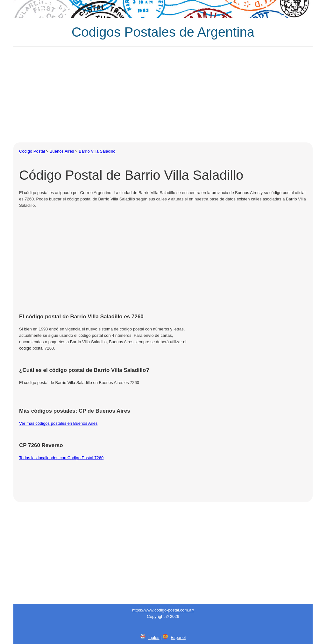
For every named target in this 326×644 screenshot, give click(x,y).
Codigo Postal (32, 151)
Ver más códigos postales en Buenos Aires (58, 423)
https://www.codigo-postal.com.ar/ (163, 610)
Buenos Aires (62, 151)
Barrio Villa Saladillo (97, 151)
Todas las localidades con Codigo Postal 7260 (61, 458)
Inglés (154, 637)
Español (178, 637)
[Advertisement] (163, 95)
